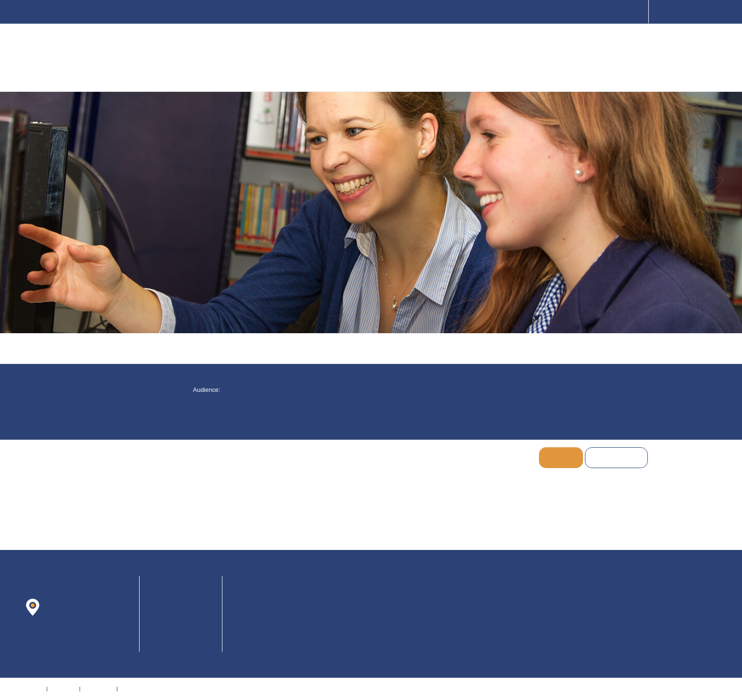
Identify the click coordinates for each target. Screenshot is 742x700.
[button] (265, 390)
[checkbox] (354, 390)
